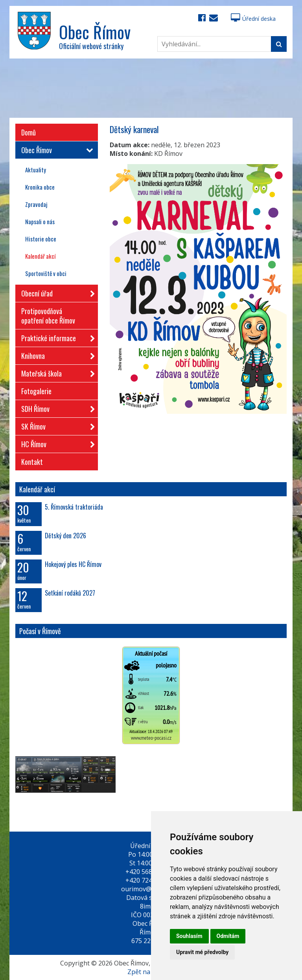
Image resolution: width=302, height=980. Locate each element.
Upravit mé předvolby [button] (202, 952)
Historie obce (41, 239)
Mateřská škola (56, 372)
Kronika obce (40, 187)
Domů (29, 132)
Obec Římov (56, 150)
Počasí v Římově (40, 631)
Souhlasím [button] (189, 936)
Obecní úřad (56, 292)
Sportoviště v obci (46, 273)
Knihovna (56, 354)
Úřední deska (253, 19)
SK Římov (56, 425)
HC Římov (56, 443)
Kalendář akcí (40, 256)
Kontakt (32, 462)
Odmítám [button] (228, 936)
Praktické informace (56, 337)
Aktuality (36, 170)
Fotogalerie (36, 391)
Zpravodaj (36, 204)
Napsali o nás (40, 221)
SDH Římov (56, 407)
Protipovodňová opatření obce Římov (48, 316)
